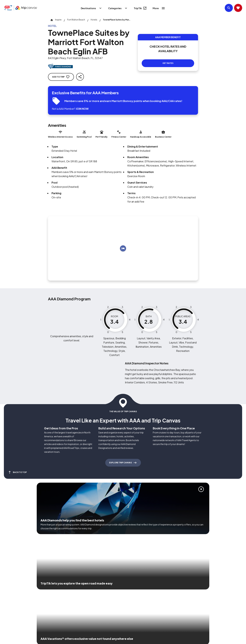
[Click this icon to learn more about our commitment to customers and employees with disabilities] (9, 591)
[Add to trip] (123, 248)
